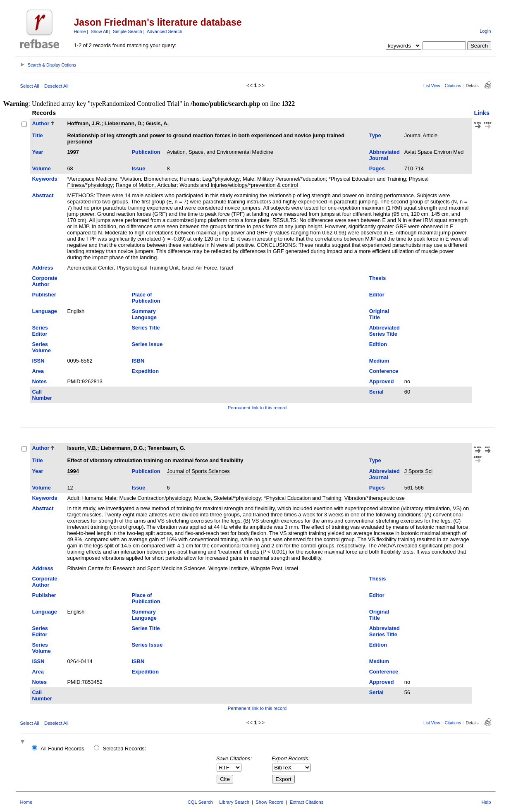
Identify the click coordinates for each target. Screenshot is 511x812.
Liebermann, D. (124, 123)
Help (486, 802)
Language (45, 311)
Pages (377, 168)
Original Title (379, 314)
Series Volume (42, 347)
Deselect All (56, 86)
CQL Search (200, 802)
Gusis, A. (157, 123)
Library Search (234, 802)
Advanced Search (165, 31)
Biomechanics (160, 179)
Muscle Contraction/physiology (155, 498)
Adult (73, 498)
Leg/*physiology (221, 179)
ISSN (38, 361)
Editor (377, 295)
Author (41, 123)
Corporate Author (45, 281)
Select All (30, 86)
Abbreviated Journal (384, 155)
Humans (190, 179)
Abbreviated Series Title (384, 331)
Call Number (42, 395)
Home (80, 31)
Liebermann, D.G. (122, 448)
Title (38, 135)
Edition (378, 344)
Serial (376, 392)
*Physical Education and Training (367, 179)
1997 (73, 152)
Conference (384, 371)
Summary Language (144, 314)
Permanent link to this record (257, 408)
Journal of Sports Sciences (198, 471)
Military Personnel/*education (291, 179)
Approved (382, 381)
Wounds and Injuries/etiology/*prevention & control (239, 185)
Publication (146, 152)
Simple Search (128, 31)
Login (485, 31)
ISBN (138, 361)
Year (38, 152)
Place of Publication (146, 298)
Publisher (44, 295)
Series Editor (40, 331)
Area (38, 371)
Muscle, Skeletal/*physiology (227, 498)
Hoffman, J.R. (84, 123)
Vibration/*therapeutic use (375, 498)
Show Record (269, 802)
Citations (453, 86)
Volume (42, 168)
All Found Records (62, 749)
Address (43, 268)
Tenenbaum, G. (166, 448)
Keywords (45, 179)
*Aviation (131, 179)
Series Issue (147, 344)
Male (248, 179)
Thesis (378, 278)
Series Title (146, 328)
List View (432, 86)
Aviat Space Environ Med (434, 152)
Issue (139, 168)
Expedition (145, 371)
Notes (40, 381)
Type (375, 135)
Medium (379, 361)
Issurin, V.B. (82, 448)
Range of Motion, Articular (146, 185)
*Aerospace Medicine (92, 179)
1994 (73, 471)
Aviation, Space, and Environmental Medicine (220, 152)
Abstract (43, 195)
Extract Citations (307, 802)
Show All (99, 31)
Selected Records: (125, 749)
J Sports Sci (418, 471)
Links (482, 113)
